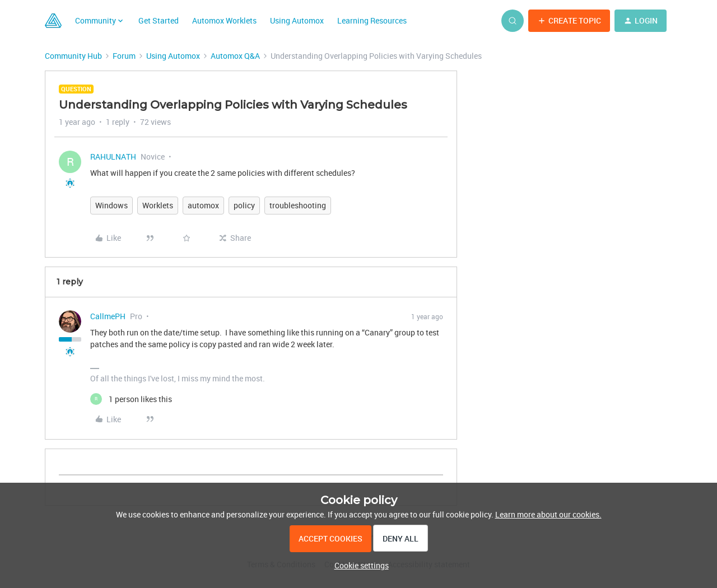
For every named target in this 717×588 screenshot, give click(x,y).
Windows (111, 205)
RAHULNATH (113, 157)
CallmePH (108, 316)
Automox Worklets (224, 20)
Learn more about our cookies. (548, 514)
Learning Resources (372, 20)
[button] (569, 21)
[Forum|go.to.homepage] (53, 21)
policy (244, 205)
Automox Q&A (235, 56)
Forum (124, 56)
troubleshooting (298, 205)
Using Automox (297, 20)
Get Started (159, 20)
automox (203, 205)
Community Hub (73, 56)
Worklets (158, 205)
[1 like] (131, 399)
